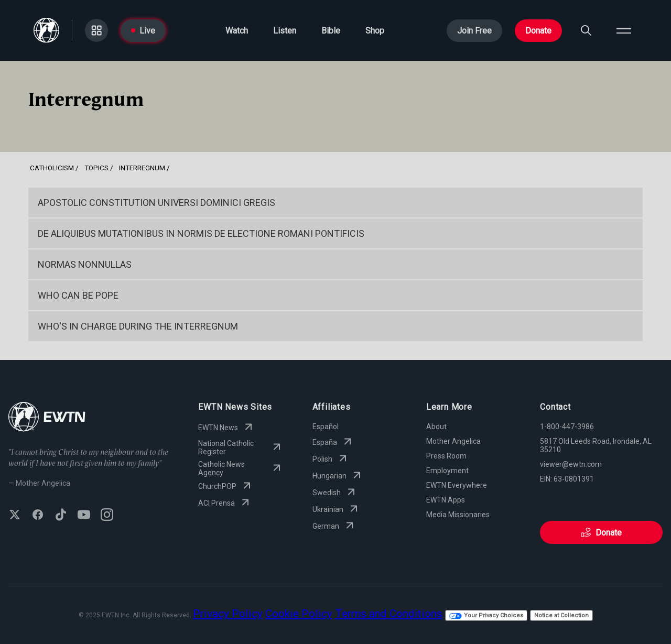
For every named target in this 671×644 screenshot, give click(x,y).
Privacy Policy (228, 614)
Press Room (446, 456)
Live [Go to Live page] (143, 31)
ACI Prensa (225, 503)
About (436, 427)
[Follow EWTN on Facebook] (38, 516)
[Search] (586, 30)
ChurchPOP (226, 486)
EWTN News (226, 428)
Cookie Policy (299, 614)
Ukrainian (336, 509)
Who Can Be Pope (78, 295)
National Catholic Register (240, 447)
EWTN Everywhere (457, 485)
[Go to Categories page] (96, 30)
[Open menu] (624, 30)
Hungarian (338, 476)
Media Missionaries (458, 515)
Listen (285, 31)
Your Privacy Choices (486, 615)
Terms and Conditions (389, 614)
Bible (331, 31)
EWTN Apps (446, 500)
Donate (538, 31)
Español (326, 427)
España (333, 442)
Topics (96, 168)
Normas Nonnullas (85, 264)
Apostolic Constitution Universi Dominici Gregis (156, 203)
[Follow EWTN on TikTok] (61, 516)
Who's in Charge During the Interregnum (138, 326)
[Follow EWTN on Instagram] (107, 516)
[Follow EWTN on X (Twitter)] (15, 516)
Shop (375, 31)
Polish (331, 459)
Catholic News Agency (240, 468)
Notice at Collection (561, 615)
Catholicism (52, 168)
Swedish (335, 493)
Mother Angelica (453, 441)
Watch (237, 31)
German (334, 526)
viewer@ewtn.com (571, 464)
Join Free (474, 31)
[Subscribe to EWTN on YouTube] (84, 516)
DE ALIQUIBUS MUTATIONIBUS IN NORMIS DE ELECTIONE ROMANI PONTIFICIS (201, 233)
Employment (447, 471)
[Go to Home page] (46, 30)
